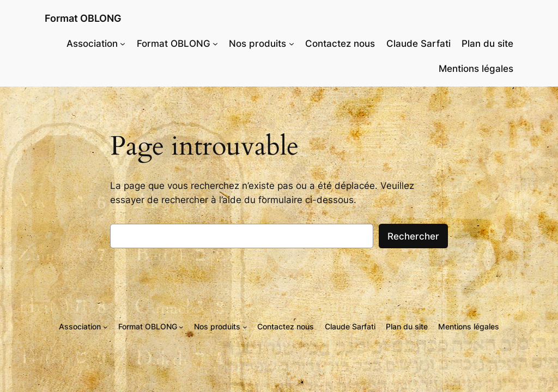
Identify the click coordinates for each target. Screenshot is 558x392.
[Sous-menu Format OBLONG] (215, 44)
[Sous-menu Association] (123, 44)
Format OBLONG (83, 18)
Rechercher (413, 236)
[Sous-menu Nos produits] (292, 44)
